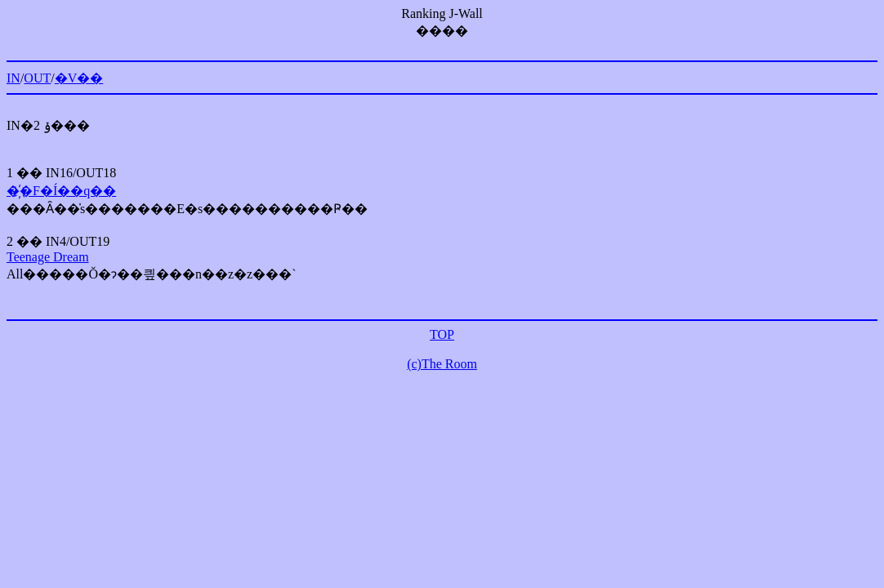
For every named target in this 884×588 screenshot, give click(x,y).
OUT (37, 78)
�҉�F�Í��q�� (61, 191)
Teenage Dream (48, 257)
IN (13, 78)
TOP (442, 334)
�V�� (79, 78)
